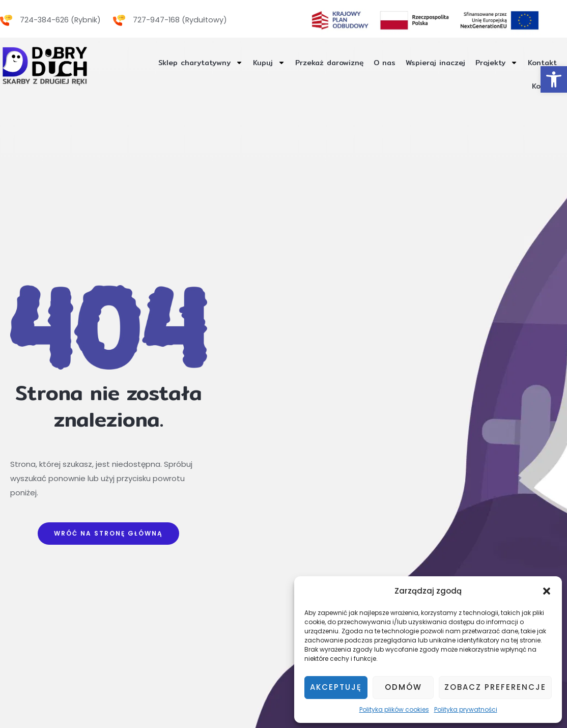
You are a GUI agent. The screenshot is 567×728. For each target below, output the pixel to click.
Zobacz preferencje (495, 687)
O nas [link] (374, 62)
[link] (554, 79)
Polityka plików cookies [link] (394, 709)
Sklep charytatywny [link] (180, 63)
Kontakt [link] (541, 62)
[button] (547, 591)
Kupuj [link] (252, 63)
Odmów (403, 687)
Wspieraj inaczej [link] (428, 62)
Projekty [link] (492, 63)
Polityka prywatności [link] (466, 709)
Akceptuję (336, 687)
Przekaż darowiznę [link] (316, 62)
